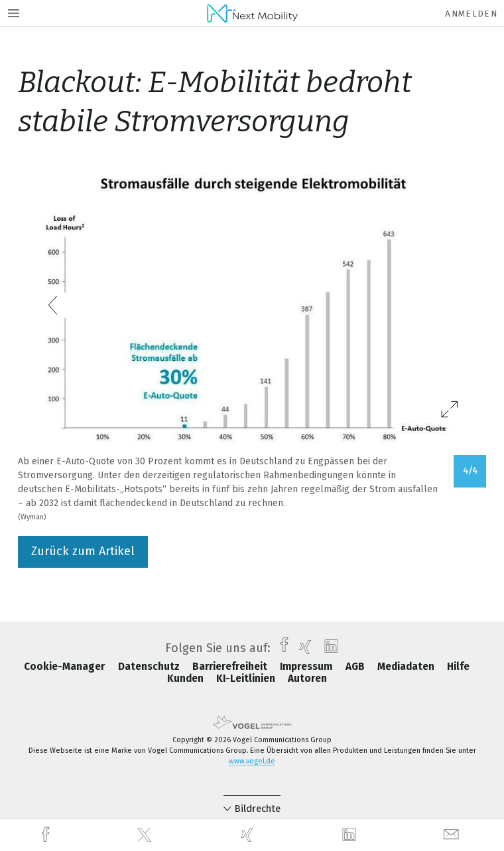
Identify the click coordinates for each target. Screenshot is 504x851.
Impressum (307, 667)
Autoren (307, 679)
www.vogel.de (252, 761)
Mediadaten (407, 667)
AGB (356, 667)
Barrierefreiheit (231, 667)
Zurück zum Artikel (83, 551)
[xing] (249, 835)
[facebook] (47, 835)
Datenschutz (150, 667)
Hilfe (458, 667)
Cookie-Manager (66, 667)
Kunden (187, 679)
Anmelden (471, 14)
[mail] (453, 835)
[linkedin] (351, 835)
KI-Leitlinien (247, 679)
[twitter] (146, 835)
